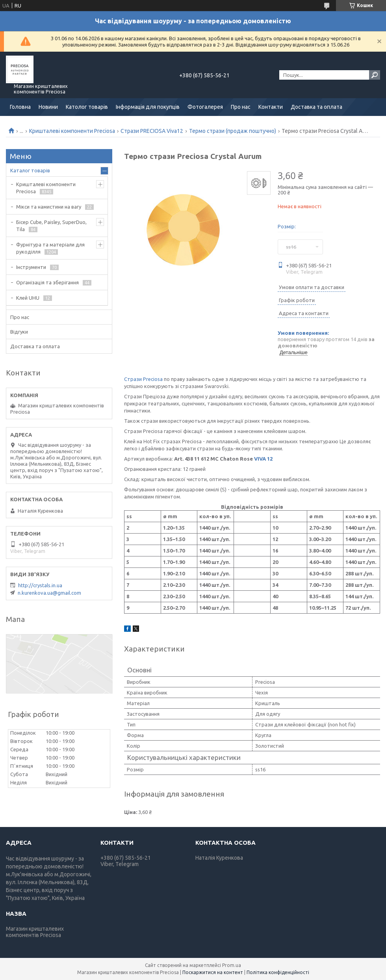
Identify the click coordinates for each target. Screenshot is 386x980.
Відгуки (19, 332)
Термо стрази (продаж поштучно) (233, 131)
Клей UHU (28, 298)
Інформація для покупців (148, 107)
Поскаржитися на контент (213, 972)
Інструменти (31, 267)
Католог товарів (87, 107)
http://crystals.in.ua (40, 585)
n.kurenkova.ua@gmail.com (49, 593)
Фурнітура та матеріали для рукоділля (50, 248)
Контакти (271, 107)
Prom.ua (232, 965)
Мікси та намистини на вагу (49, 207)
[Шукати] (375, 75)
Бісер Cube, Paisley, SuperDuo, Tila (51, 226)
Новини (48, 107)
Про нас (241, 107)
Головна (20, 107)
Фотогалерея (205, 107)
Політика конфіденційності (278, 972)
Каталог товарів (30, 170)
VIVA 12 (263, 459)
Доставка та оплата (316, 107)
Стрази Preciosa (143, 379)
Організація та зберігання (47, 282)
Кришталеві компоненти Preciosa (72, 131)
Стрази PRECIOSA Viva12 (152, 131)
